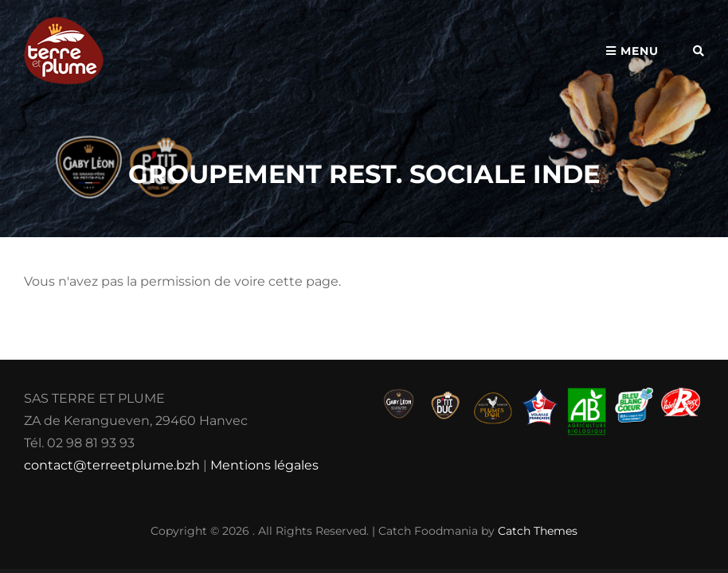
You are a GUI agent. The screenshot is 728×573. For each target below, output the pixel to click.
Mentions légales (264, 465)
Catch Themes (538, 531)
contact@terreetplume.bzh (112, 465)
